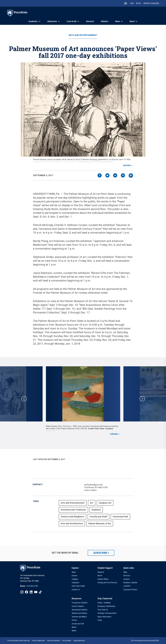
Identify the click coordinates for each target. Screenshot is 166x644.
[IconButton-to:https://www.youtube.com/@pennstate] (36, 592)
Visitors (74, 620)
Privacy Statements (38, 641)
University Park (120, 517)
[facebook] (100, 176)
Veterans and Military (79, 617)
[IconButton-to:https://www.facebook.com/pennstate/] (27, 592)
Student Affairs (103, 579)
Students (96, 510)
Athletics (105, 21)
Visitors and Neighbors (73, 517)
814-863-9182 (101, 487)
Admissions (52, 21)
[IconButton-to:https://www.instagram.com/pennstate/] (22, 592)
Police (100, 620)
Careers (75, 576)
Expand (127, 165)
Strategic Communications (107, 613)
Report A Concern (151, 3)
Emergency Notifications (106, 606)
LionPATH (127, 586)
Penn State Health (78, 586)
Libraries (126, 579)
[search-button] (126, 3)
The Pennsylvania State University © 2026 (145, 641)
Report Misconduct (104, 617)
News (118, 21)
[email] (123, 176)
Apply (139, 3)
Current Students (78, 606)
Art (92, 503)
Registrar (101, 572)
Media (74, 631)
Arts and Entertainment (83, 35)
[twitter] (107, 176)
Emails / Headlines (104, 603)
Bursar (100, 576)
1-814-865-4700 (32, 586)
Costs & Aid (72, 21)
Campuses (75, 583)
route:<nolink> (91, 490)
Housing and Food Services (107, 583)
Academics (33, 21)
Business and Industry (79, 613)
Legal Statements (79, 641)
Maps (125, 572)
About (132, 21)
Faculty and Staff (98, 517)
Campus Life (105, 503)
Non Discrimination (54, 641)
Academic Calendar (130, 583)
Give (132, 3)
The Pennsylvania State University (18, 641)
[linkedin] (115, 176)
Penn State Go (103, 610)
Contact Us (76, 590)
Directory (127, 576)
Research (90, 21)
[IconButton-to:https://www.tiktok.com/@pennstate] (40, 592)
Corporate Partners (130, 590)
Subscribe (100, 553)
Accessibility (67, 641)
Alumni (74, 627)
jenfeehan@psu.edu (93, 485)
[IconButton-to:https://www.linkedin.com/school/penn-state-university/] (31, 592)
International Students (80, 610)
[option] (83, 401)
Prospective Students (80, 603)
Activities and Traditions (73, 510)
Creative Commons (105, 162)
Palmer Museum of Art (100, 523)
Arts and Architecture (72, 523)
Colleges (75, 579)
